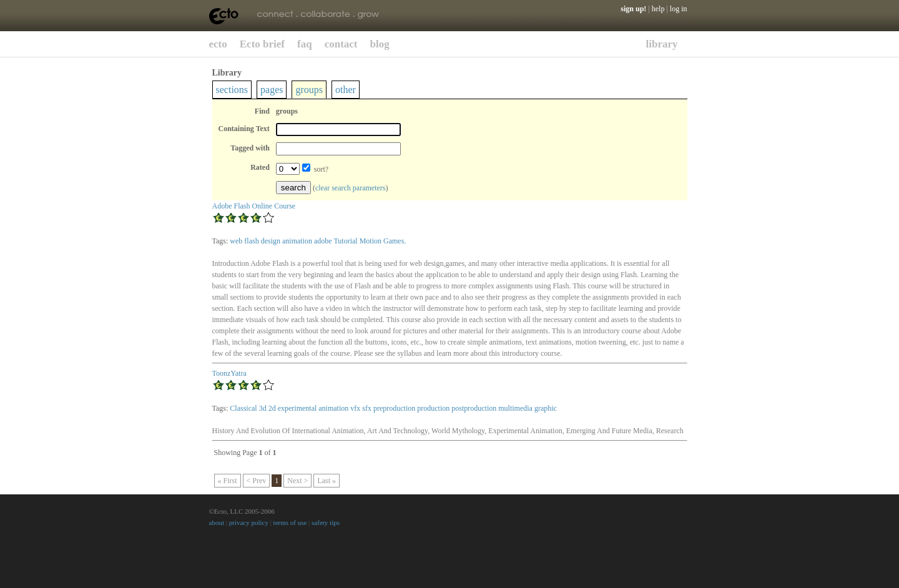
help (658, 9)
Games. (395, 241)
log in (679, 9)
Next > (297, 481)
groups (309, 90)
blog (380, 44)
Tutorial (345, 241)
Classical (243, 408)
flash (251, 241)
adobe (323, 241)
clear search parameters (351, 188)
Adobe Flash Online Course (254, 206)
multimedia (515, 408)
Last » (327, 481)
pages (272, 90)
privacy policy (249, 522)
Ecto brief (262, 44)
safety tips (326, 522)
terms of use (290, 522)
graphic (546, 408)
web (236, 241)
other (346, 90)
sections (232, 90)
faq (305, 44)
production (433, 408)
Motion (371, 241)
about (217, 522)
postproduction (474, 408)
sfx (367, 408)
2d (272, 408)
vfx (355, 408)
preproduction (394, 408)
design (271, 241)
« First (228, 481)
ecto (218, 44)
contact (341, 44)
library (662, 44)
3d (263, 408)
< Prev (257, 481)
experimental (297, 408)
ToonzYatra (229, 373)
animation (297, 241)
